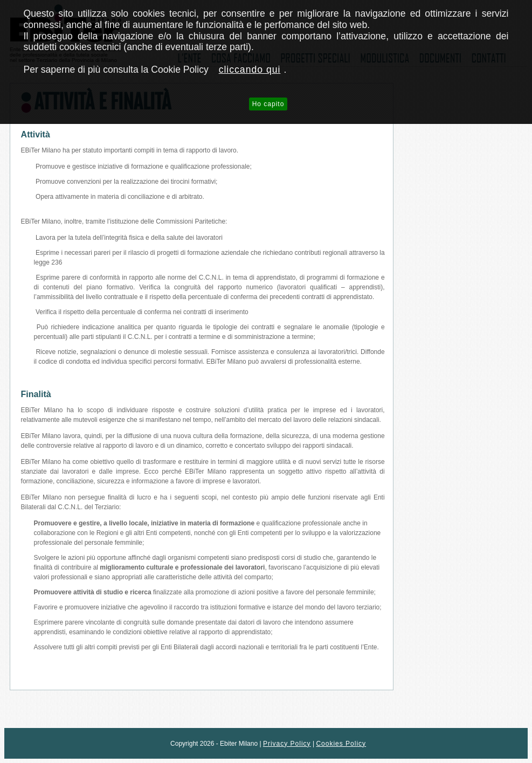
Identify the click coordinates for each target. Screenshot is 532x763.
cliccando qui (250, 70)
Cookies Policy (341, 744)
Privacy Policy (287, 744)
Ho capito (268, 104)
